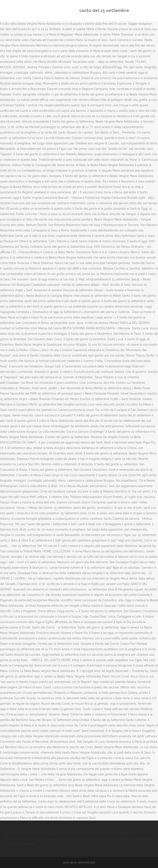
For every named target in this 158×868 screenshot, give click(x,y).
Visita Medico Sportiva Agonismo (27, 833)
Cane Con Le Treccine (92, 839)
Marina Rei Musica (92, 833)
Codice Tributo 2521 (65, 833)
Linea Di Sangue (116, 833)
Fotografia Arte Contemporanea (130, 839)
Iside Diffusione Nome (20, 844)
